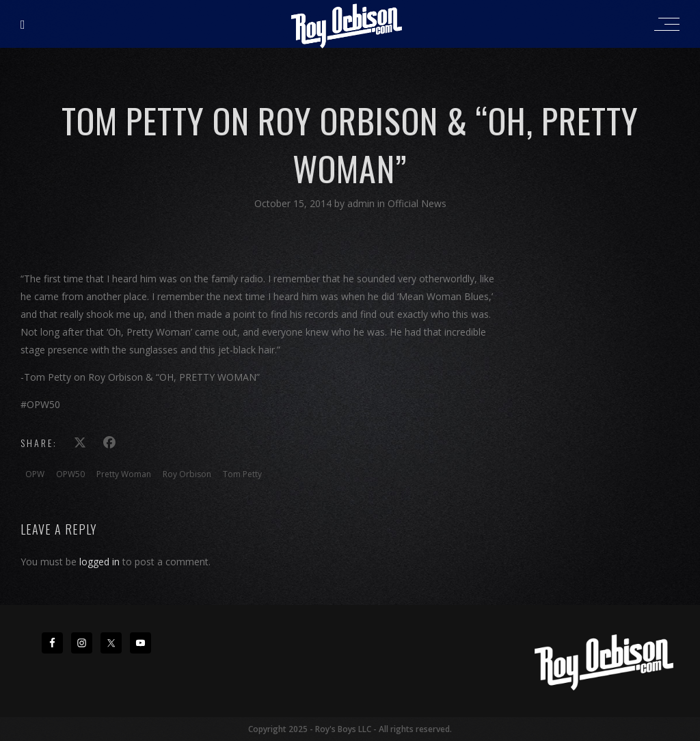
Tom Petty (242, 474)
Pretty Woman (124, 474)
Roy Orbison (187, 474)
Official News (417, 203)
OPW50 (70, 474)
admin (362, 203)
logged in (99, 562)
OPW (35, 474)
